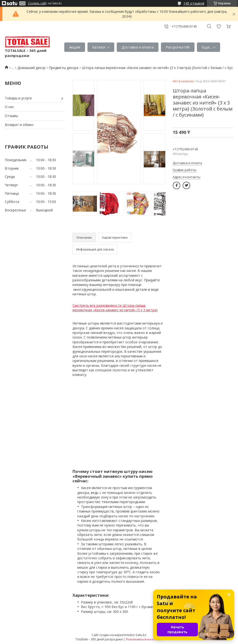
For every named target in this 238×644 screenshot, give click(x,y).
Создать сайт (37, 3)
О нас (9, 107)
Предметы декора (64, 68)
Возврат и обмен (19, 125)
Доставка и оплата (138, 47)
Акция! (75, 47)
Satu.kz (141, 635)
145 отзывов (194, 3)
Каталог (99, 47)
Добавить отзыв (219, 26)
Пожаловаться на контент (144, 639)
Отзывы (11, 116)
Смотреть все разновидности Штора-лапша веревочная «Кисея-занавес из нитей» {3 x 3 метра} (115, 308)
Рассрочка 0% (178, 47)
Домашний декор (31, 68)
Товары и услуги (18, 98)
